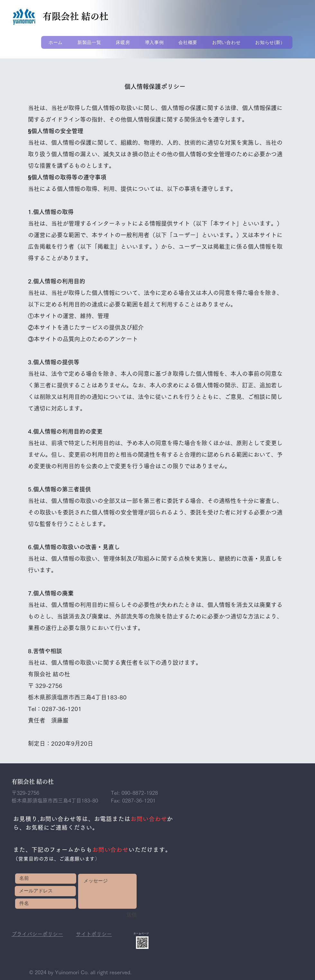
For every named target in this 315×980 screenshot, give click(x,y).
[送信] (115, 915)
